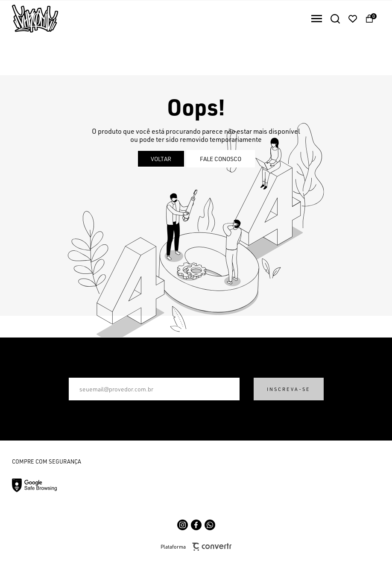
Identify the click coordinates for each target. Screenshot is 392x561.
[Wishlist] (353, 19)
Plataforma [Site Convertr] (196, 547)
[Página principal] (29, 19)
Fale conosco (221, 159)
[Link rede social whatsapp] (210, 525)
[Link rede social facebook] (196, 525)
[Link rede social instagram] (183, 525)
